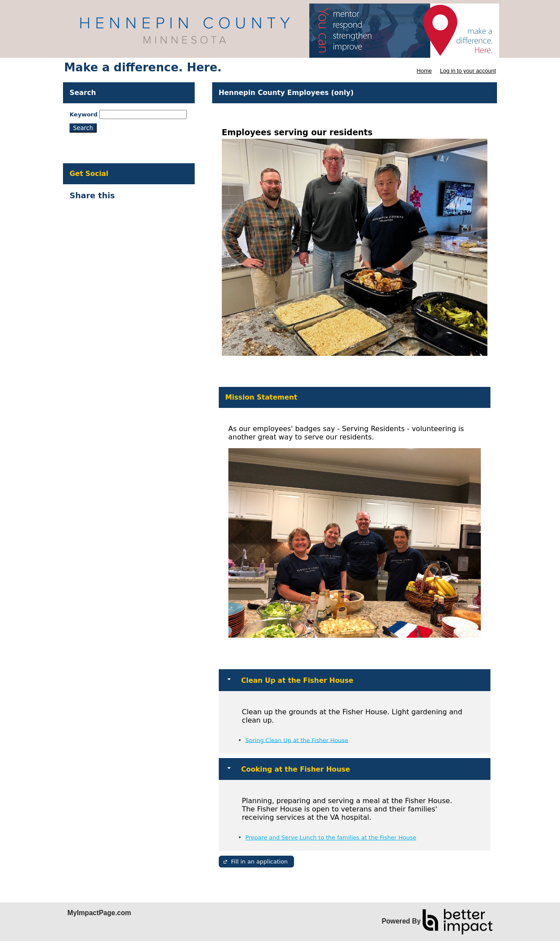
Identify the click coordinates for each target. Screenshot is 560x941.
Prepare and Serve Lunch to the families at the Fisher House (331, 837)
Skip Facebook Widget (146, 199)
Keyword (84, 114)
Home (424, 71)
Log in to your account (468, 71)
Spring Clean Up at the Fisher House (297, 740)
